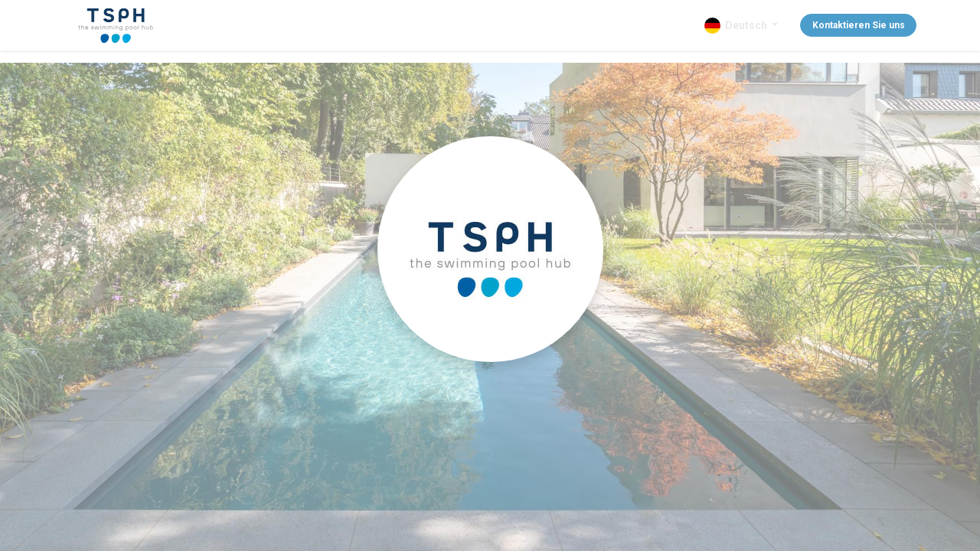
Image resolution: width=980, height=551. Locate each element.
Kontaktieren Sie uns (857, 25)
